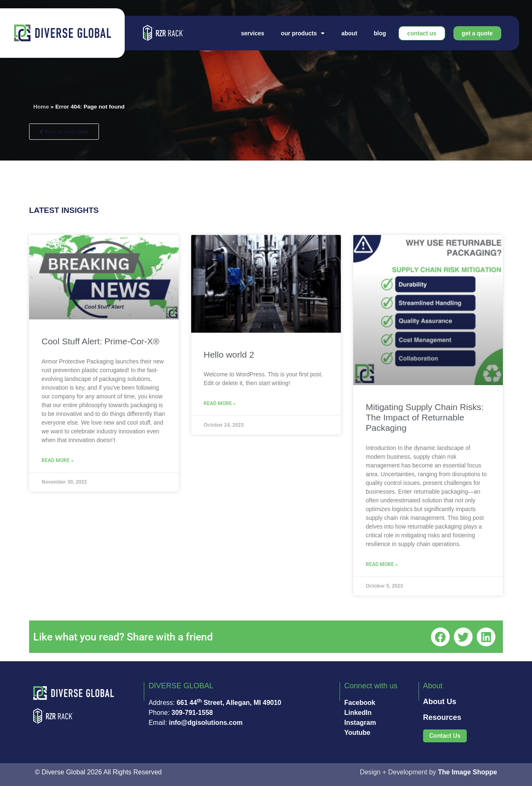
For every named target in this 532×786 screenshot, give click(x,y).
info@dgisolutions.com (206, 723)
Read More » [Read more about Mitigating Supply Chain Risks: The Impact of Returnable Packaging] (382, 564)
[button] (440, 637)
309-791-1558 (192, 713)
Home (41, 107)
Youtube (357, 733)
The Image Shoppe (468, 772)
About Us (440, 702)
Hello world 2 (229, 355)
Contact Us (422, 33)
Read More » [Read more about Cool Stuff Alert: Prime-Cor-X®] (58, 460)
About (349, 33)
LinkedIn (358, 713)
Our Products (303, 33)
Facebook (360, 703)
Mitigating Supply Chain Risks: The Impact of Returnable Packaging (425, 417)
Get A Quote (477, 33)
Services (253, 33)
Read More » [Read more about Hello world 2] (220, 403)
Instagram (360, 723)
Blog (380, 33)
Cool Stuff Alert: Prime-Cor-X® (101, 341)
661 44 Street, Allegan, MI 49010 (229, 703)
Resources (442, 717)
